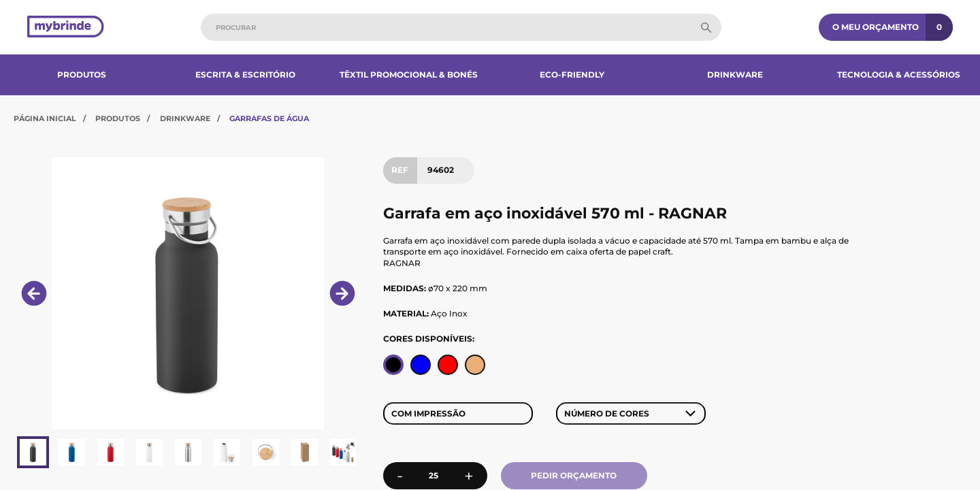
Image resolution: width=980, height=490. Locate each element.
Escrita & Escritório (245, 75)
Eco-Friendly (572, 75)
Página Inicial (45, 118)
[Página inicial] (66, 28)
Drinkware (735, 75)
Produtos (82, 75)
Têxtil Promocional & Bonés (409, 75)
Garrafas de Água (269, 118)
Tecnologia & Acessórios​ (899, 75)
